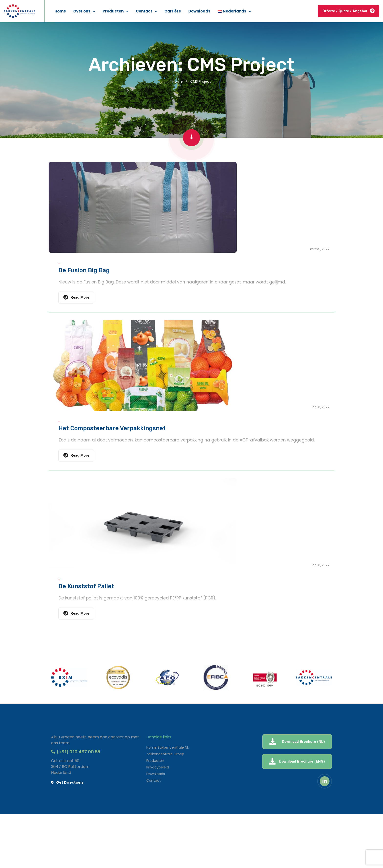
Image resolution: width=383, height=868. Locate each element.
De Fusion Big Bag (84, 270)
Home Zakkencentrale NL (167, 747)
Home (60, 11)
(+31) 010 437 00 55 (76, 752)
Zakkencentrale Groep (165, 754)
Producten (113, 11)
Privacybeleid (158, 767)
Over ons (82, 11)
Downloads (199, 11)
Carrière (173, 11)
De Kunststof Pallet (86, 586)
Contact (144, 11)
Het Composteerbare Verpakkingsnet (112, 428)
